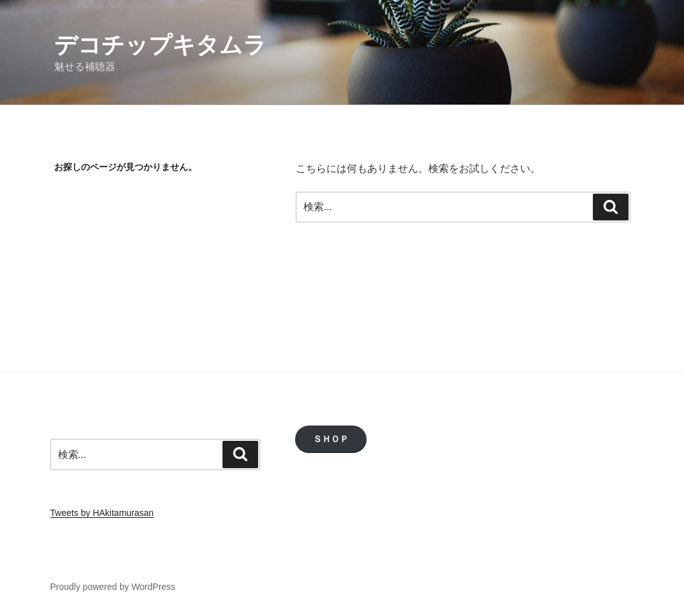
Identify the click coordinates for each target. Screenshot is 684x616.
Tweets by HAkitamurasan (102, 513)
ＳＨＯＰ (331, 439)
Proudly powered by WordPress (113, 587)
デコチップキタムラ (160, 45)
